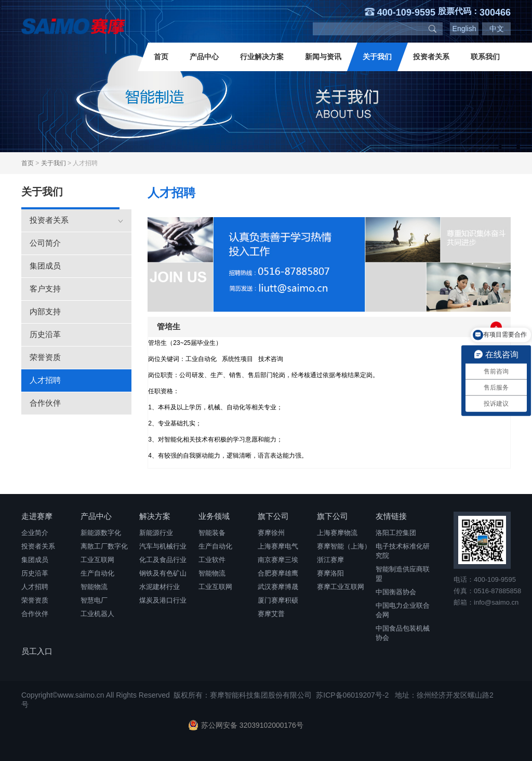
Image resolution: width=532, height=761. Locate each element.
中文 (497, 29)
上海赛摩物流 (337, 533)
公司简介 (45, 243)
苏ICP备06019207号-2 (352, 695)
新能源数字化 (101, 533)
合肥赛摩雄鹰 (278, 573)
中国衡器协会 (396, 592)
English (464, 29)
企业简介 (35, 533)
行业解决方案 (262, 57)
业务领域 (214, 516)
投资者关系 (431, 57)
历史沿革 (45, 334)
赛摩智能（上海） (344, 546)
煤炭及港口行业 (163, 600)
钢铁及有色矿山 (163, 573)
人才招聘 (45, 380)
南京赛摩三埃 (278, 560)
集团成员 (45, 266)
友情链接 (391, 516)
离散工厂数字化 (104, 546)
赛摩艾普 (271, 614)
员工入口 (37, 651)
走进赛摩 (37, 516)
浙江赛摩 (330, 560)
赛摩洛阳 (330, 573)
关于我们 (377, 57)
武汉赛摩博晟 (278, 587)
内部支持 (45, 311)
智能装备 (212, 533)
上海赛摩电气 (278, 546)
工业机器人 (97, 614)
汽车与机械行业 (163, 546)
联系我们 (485, 57)
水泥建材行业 (159, 587)
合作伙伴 (45, 403)
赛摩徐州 (271, 533)
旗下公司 (273, 516)
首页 (161, 57)
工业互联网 (97, 560)
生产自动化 (97, 573)
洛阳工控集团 (396, 533)
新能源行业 (156, 533)
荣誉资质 (45, 357)
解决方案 (155, 516)
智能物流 (94, 587)
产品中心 (204, 57)
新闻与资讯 (323, 57)
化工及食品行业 (163, 560)
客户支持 (45, 289)
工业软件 (212, 560)
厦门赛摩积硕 (278, 600)
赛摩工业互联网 (341, 587)
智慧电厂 (94, 600)
